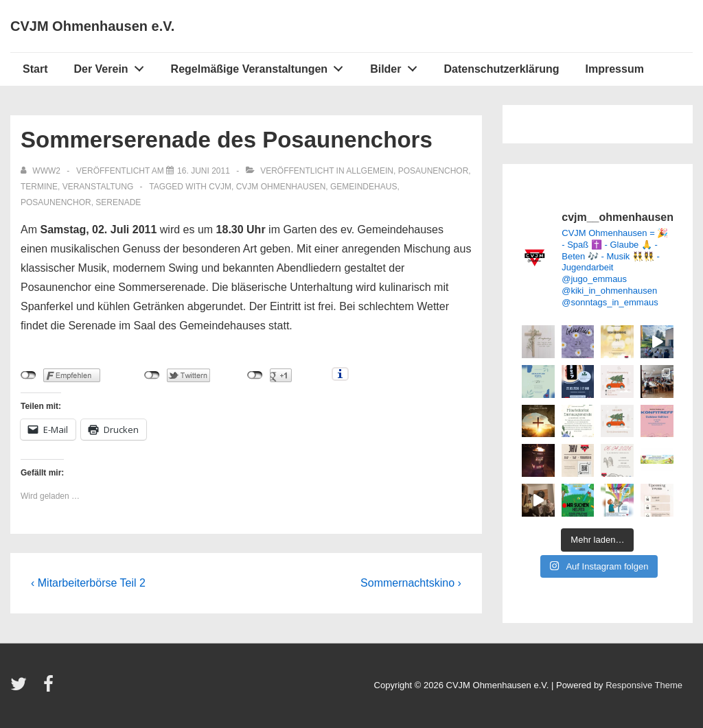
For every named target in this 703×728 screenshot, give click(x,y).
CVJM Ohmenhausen (281, 187)
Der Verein (112, 66)
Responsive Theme (644, 685)
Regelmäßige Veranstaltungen (261, 66)
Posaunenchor (434, 171)
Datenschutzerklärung (501, 69)
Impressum (615, 69)
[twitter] (22, 689)
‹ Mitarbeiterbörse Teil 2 (88, 583)
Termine (39, 187)
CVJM (220, 187)
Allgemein (370, 171)
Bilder (397, 66)
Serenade (118, 202)
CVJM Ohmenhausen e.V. (92, 26)
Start (35, 69)
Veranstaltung (98, 187)
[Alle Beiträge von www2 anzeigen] (42, 171)
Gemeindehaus (364, 187)
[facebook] (50, 689)
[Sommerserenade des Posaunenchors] (204, 171)
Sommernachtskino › (411, 583)
